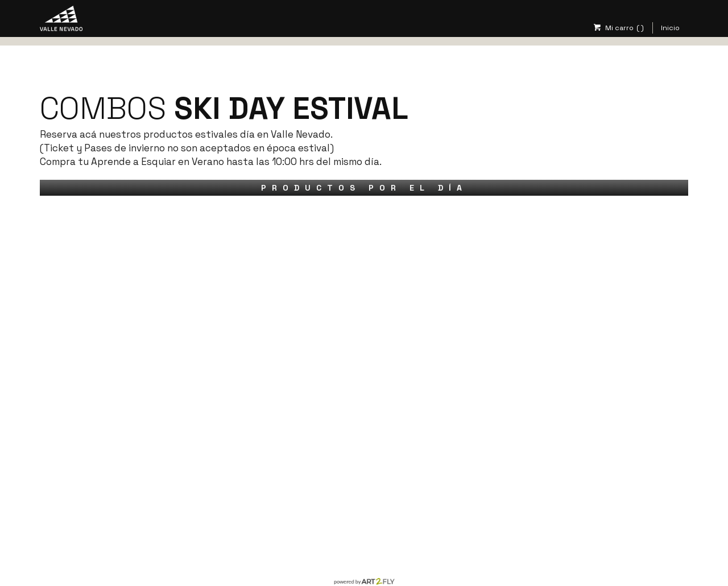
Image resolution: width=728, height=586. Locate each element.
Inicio (670, 28)
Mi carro (613, 28)
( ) (640, 28)
